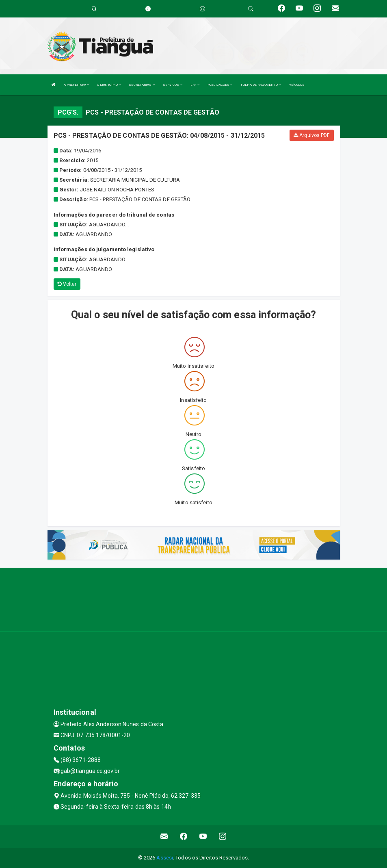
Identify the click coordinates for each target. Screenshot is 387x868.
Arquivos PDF (311, 135)
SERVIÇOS (173, 85)
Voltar (67, 284)
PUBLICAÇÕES (220, 85)
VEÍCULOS (297, 85)
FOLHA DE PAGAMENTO (261, 85)
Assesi (165, 858)
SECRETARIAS (142, 85)
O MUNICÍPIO (109, 85)
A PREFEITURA (76, 85)
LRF (195, 85)
